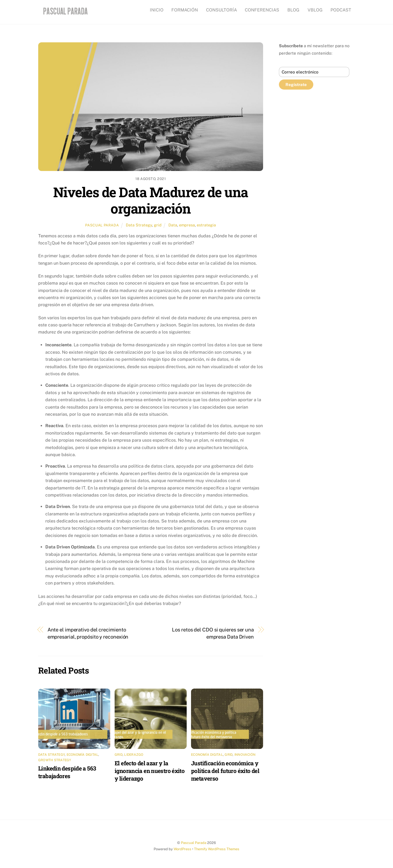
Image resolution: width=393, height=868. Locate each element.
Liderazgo (134, 755)
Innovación (245, 755)
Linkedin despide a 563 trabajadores (67, 772)
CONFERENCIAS (262, 10)
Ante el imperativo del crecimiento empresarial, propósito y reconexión (88, 633)
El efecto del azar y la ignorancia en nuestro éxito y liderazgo (150, 771)
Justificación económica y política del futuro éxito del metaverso (225, 771)
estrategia (206, 225)
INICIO (157, 10)
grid (158, 225)
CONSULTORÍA (221, 10)
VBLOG (315, 10)
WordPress (182, 849)
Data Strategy (139, 225)
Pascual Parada (102, 225)
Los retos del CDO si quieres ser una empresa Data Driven (213, 633)
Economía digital (83, 755)
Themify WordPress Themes (217, 849)
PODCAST (341, 10)
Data (173, 225)
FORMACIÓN (185, 10)
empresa (187, 225)
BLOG (293, 10)
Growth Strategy (55, 760)
